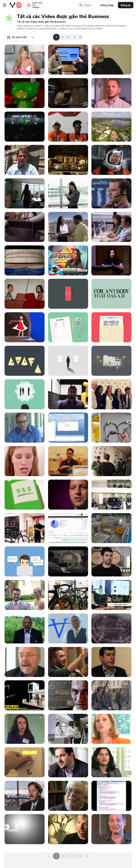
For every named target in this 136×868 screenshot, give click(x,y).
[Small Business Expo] (68, 260)
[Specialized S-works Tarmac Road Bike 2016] (25, 528)
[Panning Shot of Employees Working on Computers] (111, 227)
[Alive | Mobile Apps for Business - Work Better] (68, 461)
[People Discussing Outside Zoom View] (68, 227)
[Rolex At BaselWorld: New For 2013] (111, 628)
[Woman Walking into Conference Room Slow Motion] (25, 193)
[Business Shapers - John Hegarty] (68, 294)
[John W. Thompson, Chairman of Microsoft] (25, 628)
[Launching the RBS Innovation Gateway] (25, 729)
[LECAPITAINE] (111, 528)
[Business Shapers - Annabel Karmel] (68, 361)
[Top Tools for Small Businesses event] (25, 428)
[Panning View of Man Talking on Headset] (111, 193)
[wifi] (25, 461)
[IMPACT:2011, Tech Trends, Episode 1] (68, 60)
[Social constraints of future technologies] (68, 796)
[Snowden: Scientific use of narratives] (111, 60)
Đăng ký (126, 5)
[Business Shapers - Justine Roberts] (111, 361)
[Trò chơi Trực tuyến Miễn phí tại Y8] (16, 5)
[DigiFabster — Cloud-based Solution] (25, 561)
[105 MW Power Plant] (25, 260)
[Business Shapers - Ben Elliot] (25, 394)
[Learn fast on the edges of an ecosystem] (25, 662)
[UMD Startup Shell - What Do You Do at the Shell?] (68, 127)
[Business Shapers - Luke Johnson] (25, 361)
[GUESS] (111, 595)
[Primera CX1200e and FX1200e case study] (111, 561)
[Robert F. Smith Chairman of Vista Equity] (68, 628)
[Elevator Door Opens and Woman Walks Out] (68, 93)
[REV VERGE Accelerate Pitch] (111, 93)
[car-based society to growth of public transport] (25, 796)
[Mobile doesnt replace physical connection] (111, 729)
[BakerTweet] (25, 762)
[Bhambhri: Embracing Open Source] (111, 762)
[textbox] (20, 37)
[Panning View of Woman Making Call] (68, 193)
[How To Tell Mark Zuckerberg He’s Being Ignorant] (68, 662)
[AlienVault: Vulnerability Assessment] (68, 528)
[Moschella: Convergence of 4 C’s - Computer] (111, 662)
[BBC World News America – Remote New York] (111, 695)
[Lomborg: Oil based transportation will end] (68, 829)
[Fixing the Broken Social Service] (68, 495)
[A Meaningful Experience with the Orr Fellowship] (25, 160)
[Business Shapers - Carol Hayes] (111, 294)
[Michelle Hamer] (25, 60)
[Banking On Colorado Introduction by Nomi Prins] (111, 260)
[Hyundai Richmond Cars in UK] (111, 495)
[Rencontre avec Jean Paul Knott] (68, 695)
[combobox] (20, 37)
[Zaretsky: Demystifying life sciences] (111, 829)
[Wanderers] (25, 327)
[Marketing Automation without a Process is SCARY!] (25, 93)
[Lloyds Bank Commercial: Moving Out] (68, 160)
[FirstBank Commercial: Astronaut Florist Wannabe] (111, 160)
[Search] (80, 5)
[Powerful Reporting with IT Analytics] (68, 428)
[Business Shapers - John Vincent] (68, 327)
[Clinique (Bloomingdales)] (68, 729)
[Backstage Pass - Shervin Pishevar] (68, 762)
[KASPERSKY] (68, 561)
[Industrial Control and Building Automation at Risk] (111, 796)
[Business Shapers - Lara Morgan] (111, 327)
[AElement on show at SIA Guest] (25, 695)
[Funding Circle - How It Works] (25, 495)
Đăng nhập (107, 5)
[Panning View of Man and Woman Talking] (25, 227)
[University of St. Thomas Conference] (25, 595)
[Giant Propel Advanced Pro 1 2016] (68, 595)
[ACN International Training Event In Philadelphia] (25, 127)
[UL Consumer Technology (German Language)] (68, 394)
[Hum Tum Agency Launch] (111, 394)
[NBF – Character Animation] (25, 294)
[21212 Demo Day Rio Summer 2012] (111, 461)
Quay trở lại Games (37, 5)
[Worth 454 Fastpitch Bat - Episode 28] (25, 829)
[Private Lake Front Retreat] (111, 127)
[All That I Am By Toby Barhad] (111, 428)
